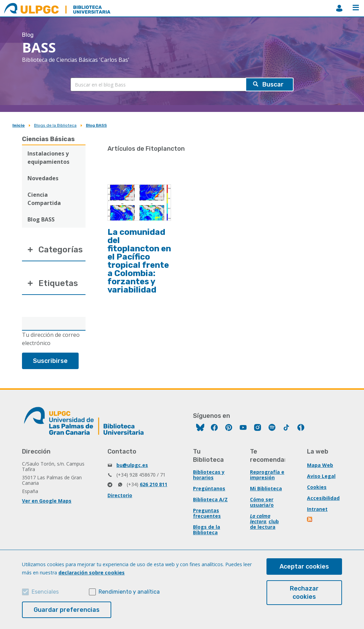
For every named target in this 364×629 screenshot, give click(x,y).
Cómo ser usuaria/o (262, 502)
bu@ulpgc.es (132, 465)
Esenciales (45, 592)
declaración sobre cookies (92, 573)
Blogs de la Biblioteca (55, 125)
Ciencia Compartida (44, 199)
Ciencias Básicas (48, 139)
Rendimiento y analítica (129, 592)
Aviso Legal (321, 476)
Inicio (19, 125)
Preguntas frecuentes (207, 513)
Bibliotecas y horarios (209, 475)
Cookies (317, 487)
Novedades (43, 178)
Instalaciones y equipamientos (48, 158)
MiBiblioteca (339, 8)
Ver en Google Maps (47, 501)
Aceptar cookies (304, 567)
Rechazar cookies (304, 593)
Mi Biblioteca (266, 488)
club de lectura (264, 524)
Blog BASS (96, 125)
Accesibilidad (323, 498)
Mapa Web (320, 465)
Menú (356, 8)
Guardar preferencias (67, 610)
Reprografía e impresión (267, 475)
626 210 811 (153, 484)
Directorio (120, 495)
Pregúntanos (209, 488)
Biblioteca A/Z (210, 499)
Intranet (317, 509)
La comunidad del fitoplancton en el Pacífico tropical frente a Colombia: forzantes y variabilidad (139, 261)
